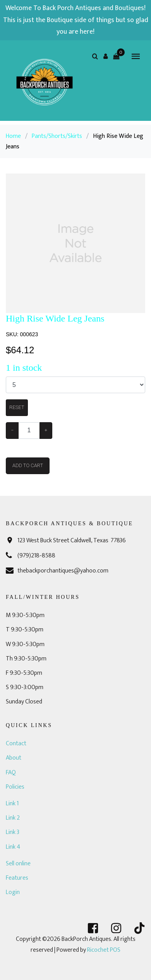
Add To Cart (28, 465)
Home (13, 136)
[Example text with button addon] (29, 431)
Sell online (18, 864)
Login (13, 892)
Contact (16, 744)
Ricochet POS (104, 950)
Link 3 (13, 832)
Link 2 (13, 818)
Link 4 (13, 847)
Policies (15, 787)
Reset (17, 407)
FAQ (11, 773)
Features (17, 878)
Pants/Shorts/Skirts (57, 136)
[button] (106, 56)
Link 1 (12, 804)
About (14, 758)
